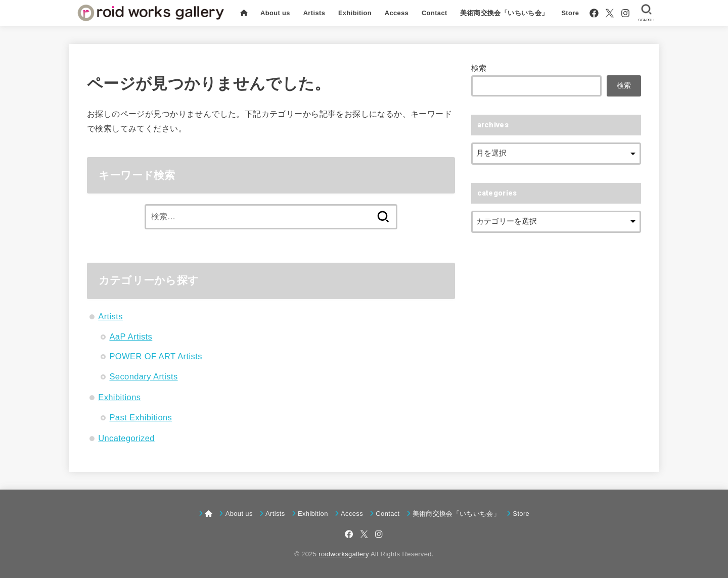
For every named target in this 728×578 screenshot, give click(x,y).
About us (275, 13)
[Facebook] (594, 13)
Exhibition (355, 13)
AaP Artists (131, 336)
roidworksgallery (344, 554)
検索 (479, 68)
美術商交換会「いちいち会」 (504, 13)
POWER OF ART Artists (155, 356)
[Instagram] (625, 13)
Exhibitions (119, 397)
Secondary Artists (143, 376)
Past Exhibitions (141, 417)
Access (397, 13)
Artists (314, 13)
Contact (435, 13)
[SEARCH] (646, 13)
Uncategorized (126, 438)
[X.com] (610, 13)
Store (570, 13)
